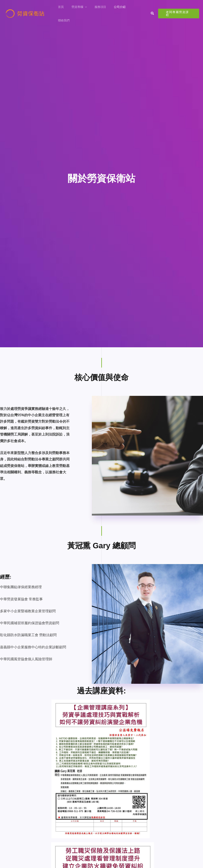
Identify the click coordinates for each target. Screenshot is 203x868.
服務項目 (103, 10)
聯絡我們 (137, 10)
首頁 (67, 10)
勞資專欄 (83, 10)
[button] (89, 10)
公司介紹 (120, 10)
